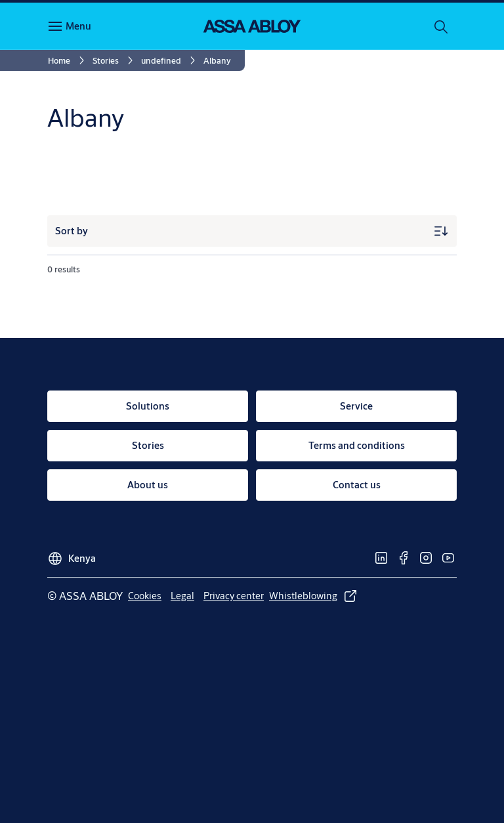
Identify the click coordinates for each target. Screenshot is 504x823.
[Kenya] (72, 555)
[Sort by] (252, 231)
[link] (68, 60)
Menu (78, 26)
